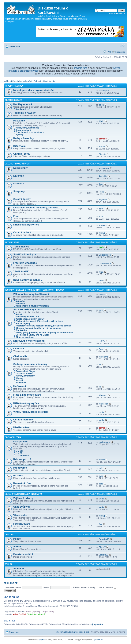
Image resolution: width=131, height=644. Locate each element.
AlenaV (102, 547)
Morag (102, 233)
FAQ (109, 52)
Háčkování (20, 386)
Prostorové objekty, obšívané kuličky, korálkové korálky (43, 326)
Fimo (16, 216)
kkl (100, 365)
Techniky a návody (24, 113)
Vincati (102, 295)
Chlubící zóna (21, 154)
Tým (56, 632)
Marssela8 (104, 404)
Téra (101, 184)
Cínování (19, 349)
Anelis (102, 280)
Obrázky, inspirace (25, 337)
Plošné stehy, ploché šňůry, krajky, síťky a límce (39, 321)
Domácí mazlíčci (23, 554)
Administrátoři (19, 614)
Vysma (102, 208)
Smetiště (19, 568)
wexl (101, 310)
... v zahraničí (22, 455)
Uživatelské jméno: (13, 587)
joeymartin (98, 624)
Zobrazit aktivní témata (44, 81)
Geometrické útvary (25, 371)
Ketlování (20, 301)
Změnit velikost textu (123, 46)
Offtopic (9, 535)
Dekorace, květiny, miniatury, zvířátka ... (37, 208)
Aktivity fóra (12, 242)
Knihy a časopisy (24, 138)
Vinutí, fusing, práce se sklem (31, 412)
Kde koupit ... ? (23, 109)
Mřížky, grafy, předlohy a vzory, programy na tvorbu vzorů (44, 333)
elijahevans (104, 168)
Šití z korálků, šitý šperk (28, 309)
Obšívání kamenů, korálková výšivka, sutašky (38, 328)
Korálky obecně (23, 104)
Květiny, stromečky (25, 376)
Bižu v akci (20, 146)
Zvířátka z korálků (24, 373)
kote (101, 217)
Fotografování (22, 524)
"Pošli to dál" (21, 271)
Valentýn (20, 380)
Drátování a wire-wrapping (29, 341)
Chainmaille (20, 356)
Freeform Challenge (25, 263)
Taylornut (103, 200)
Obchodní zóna (13, 437)
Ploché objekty (23, 323)
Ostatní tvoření (22, 232)
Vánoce (19, 378)
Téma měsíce (21, 247)
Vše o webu (20, 515)
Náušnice (19, 183)
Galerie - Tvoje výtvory (18, 164)
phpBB (42, 640)
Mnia (101, 272)
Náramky (19, 176)
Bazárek (18, 475)
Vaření (17, 547)
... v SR (19, 453)
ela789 (102, 146)
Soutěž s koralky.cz (25, 254)
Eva (101, 524)
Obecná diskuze (13, 100)
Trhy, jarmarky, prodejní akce (30, 132)
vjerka (102, 420)
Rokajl (19, 314)
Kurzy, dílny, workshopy (27, 128)
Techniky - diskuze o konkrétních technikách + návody (35, 290)
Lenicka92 (104, 555)
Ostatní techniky (23, 420)
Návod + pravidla (14, 86)
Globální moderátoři (36, 614)
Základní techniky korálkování (31, 294)
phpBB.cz (98, 640)
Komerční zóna (22, 483)
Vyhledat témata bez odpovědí (18, 81)
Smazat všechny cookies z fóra (75, 632)
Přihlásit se (120, 52)
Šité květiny (21, 330)
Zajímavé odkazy (23, 498)
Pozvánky (19, 121)
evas (101, 476)
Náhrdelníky (21, 168)
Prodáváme (20, 468)
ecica (101, 105)
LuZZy (102, 341)
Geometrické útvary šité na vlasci (32, 335)
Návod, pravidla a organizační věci (34, 90)
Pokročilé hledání (117, 13)
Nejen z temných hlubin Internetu (23, 494)
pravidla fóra (80, 68)
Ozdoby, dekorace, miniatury (30, 364)
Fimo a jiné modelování (27, 395)
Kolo (101, 468)
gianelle (103, 139)
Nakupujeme (21, 442)
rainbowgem (105, 442)
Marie (102, 121)
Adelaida (103, 176)
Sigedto (102, 154)
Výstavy (20, 135)
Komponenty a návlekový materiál (32, 306)
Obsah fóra (14, 46)
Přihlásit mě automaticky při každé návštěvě (95, 587)
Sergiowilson (105, 255)
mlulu (101, 412)
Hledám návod (22, 427)
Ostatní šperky (22, 199)
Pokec (17, 539)
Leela (102, 247)
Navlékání (20, 304)
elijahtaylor (104, 91)
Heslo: (46, 587)
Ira (100, 387)
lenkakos (103, 225)
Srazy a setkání (23, 130)
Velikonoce (21, 383)
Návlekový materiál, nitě (27, 317)
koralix (102, 460)
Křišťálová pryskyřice (26, 225)
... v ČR (19, 451)
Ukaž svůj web (22, 507)
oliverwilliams (105, 263)
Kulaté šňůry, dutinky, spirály (30, 319)
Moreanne (104, 357)
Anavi (102, 349)
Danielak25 (104, 539)
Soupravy (19, 191)
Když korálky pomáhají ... (28, 280)
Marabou (103, 395)
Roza (101, 192)
